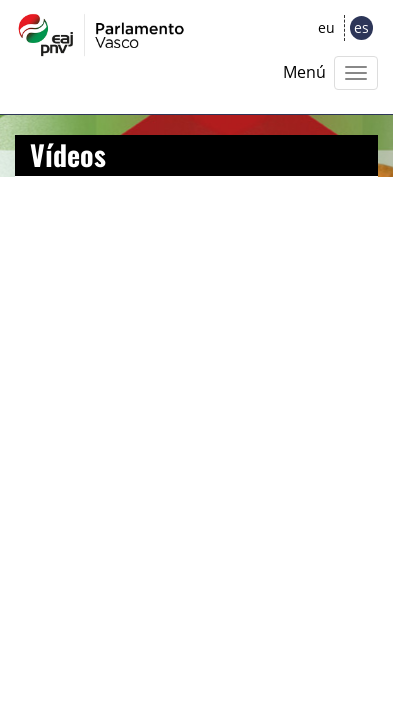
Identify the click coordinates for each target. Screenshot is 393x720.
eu (326, 27)
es (361, 27)
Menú (304, 72)
